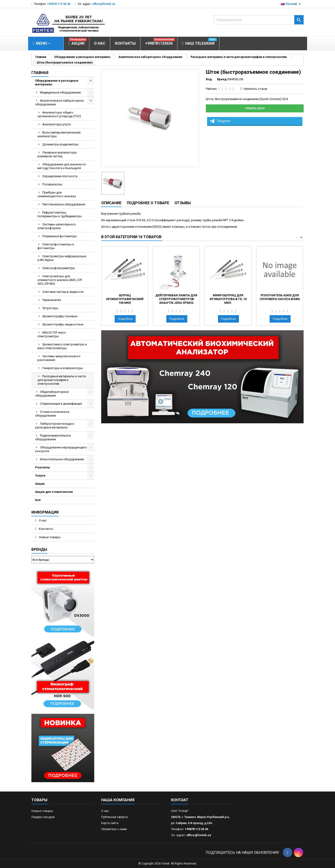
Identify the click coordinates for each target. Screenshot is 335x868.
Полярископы (52, 184)
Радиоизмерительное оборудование (53, 437)
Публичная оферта (114, 817)
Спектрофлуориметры (59, 268)
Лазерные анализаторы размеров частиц (57, 154)
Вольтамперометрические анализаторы (59, 134)
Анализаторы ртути (57, 124)
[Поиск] (259, 20)
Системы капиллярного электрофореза (57, 226)
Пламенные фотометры (60, 236)
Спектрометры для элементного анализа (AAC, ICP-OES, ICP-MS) (60, 280)
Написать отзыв (255, 89)
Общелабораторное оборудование (52, 394)
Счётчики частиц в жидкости (63, 292)
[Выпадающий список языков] (291, 4)
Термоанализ (52, 300)
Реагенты (43, 467)
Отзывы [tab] (183, 203)
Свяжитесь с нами (114, 829)
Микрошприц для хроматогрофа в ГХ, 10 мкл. (228, 299)
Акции (40, 484)
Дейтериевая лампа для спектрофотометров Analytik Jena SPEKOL (176, 299)
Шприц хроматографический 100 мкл (125, 299)
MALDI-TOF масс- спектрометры (52, 334)
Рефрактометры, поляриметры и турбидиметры (60, 214)
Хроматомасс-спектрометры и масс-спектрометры (62, 346)
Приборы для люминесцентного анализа (57, 194)
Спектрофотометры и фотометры (56, 246)
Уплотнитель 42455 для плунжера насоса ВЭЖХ (280, 297)
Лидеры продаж (43, 817)
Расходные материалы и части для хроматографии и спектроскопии (62, 380)
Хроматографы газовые (60, 316)
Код (209, 79)
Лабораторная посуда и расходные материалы (55, 426)
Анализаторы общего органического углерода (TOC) (59, 114)
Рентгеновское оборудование (64, 204)
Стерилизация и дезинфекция (61, 404)
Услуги (40, 476)
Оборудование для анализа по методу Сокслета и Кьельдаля (62, 166)
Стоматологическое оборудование (52, 414)
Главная (40, 73)
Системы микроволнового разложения (59, 358)
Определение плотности (60, 176)
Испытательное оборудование (62, 459)
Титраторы (50, 308)
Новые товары (49, 537)
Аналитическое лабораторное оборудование (59, 102)
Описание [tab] (111, 203)
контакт (180, 800)
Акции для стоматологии (54, 492)
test (38, 500)
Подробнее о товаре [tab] (148, 203)
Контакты (46, 529)
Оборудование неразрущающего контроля (61, 449)
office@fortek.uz (104, 4)
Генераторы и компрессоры (63, 368)
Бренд (222, 79)
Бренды (39, 549)
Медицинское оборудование (60, 92)
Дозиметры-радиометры (60, 144)
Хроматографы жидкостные (63, 324)
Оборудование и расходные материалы (57, 82)
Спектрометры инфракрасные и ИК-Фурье (62, 258)
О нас (42, 520)
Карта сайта (110, 823)
